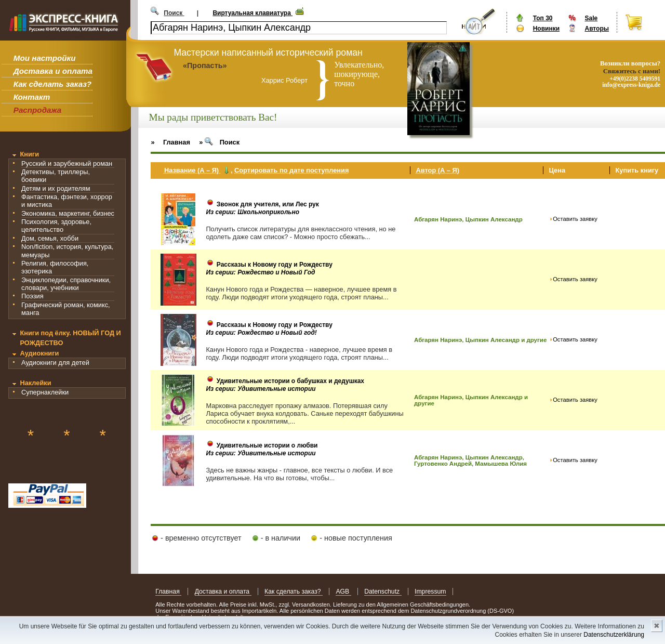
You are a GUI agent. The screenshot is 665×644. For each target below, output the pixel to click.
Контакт (32, 97)
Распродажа (38, 110)
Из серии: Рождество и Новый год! (261, 333)
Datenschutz (383, 592)
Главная (168, 592)
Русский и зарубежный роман (67, 163)
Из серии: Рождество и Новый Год (260, 272)
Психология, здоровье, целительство (56, 226)
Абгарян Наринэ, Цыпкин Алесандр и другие (480, 340)
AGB (343, 592)
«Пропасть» (205, 65)
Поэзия (32, 296)
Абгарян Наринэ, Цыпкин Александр (468, 219)
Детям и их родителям (56, 188)
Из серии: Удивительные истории (261, 389)
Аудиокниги (39, 353)
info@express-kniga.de (631, 85)
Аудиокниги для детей (55, 363)
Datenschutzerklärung (614, 635)
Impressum (430, 592)
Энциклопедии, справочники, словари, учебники (66, 284)
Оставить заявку (575, 219)
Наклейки (35, 383)
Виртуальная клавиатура (252, 13)
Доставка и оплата (53, 71)
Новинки (546, 29)
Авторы (597, 29)
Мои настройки (45, 58)
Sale (591, 18)
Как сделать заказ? (52, 84)
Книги (29, 154)
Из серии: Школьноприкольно (252, 212)
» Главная (170, 142)
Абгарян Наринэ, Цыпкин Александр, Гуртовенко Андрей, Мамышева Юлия (470, 461)
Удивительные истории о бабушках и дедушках (290, 381)
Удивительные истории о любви (267, 445)
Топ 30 (543, 18)
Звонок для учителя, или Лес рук (268, 204)
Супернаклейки (45, 392)
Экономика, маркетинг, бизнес (68, 213)
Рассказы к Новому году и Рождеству (275, 265)
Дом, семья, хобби (50, 238)
